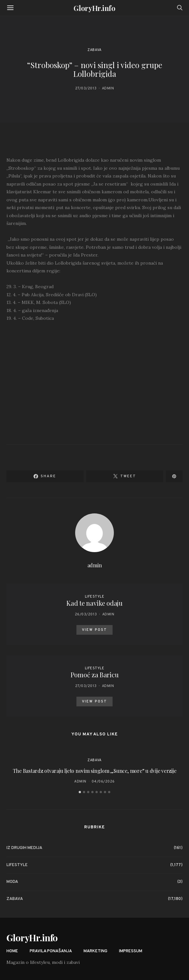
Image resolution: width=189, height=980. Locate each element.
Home (12, 951)
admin (108, 88)
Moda (12, 882)
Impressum (131, 951)
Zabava (94, 50)
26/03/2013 (86, 614)
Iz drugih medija (24, 848)
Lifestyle (95, 597)
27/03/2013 (86, 88)
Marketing (95, 951)
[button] (80, 792)
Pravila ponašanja (51, 951)
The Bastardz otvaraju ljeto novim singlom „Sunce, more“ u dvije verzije (95, 771)
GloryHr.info (94, 8)
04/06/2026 (103, 782)
